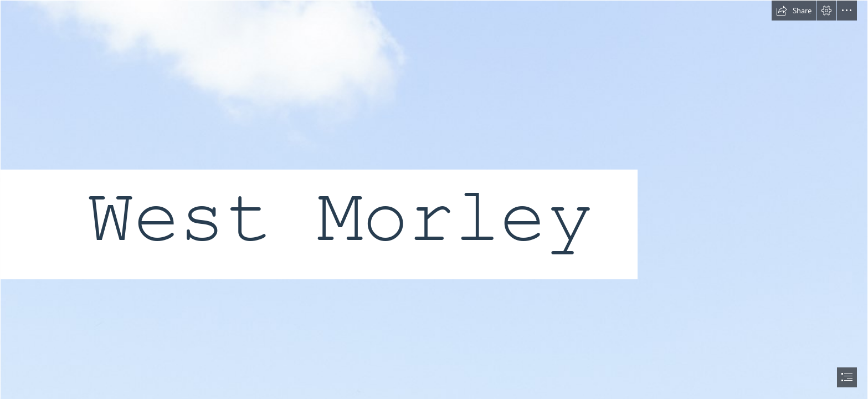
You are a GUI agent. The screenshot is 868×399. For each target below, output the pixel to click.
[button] (794, 11)
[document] (434, 199)
